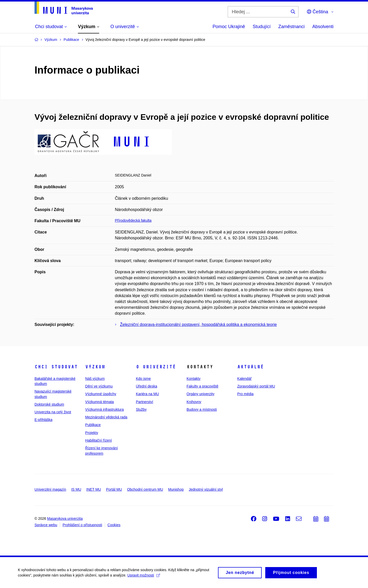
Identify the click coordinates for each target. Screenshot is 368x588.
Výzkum (95, 367)
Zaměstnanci (291, 27)
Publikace (93, 425)
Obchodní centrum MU (145, 489)
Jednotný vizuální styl (206, 489)
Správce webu (46, 525)
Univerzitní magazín (50, 489)
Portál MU (114, 489)
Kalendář (244, 379)
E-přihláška (43, 420)
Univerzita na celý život (53, 412)
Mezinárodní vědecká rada (106, 417)
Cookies (114, 525)
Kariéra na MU (147, 394)
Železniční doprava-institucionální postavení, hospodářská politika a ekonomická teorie (199, 325)
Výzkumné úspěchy (101, 394)
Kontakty (193, 379)
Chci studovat (56, 367)
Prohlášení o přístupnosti (82, 525)
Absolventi (323, 27)
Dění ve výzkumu (99, 386)
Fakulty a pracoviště (203, 386)
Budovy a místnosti (202, 409)
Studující (262, 27)
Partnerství (145, 402)
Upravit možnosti (143, 577)
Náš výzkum (95, 379)
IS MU (76, 489)
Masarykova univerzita (65, 519)
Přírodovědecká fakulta (133, 220)
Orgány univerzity (200, 394)
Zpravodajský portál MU (256, 386)
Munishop (176, 489)
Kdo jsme (143, 379)
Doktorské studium (49, 404)
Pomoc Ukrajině (229, 27)
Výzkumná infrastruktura (104, 409)
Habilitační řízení (98, 440)
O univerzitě (156, 367)
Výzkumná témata (99, 402)
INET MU (94, 489)
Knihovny (194, 402)
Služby (141, 409)
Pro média (245, 394)
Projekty (92, 433)
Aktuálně (250, 367)
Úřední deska (147, 386)
